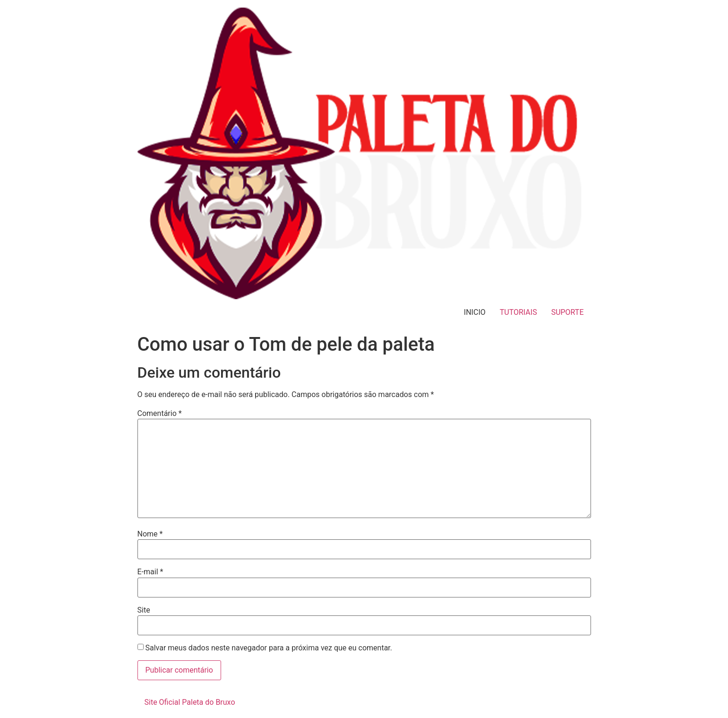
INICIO (475, 312)
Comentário (160, 414)
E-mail (150, 572)
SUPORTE (568, 312)
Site (144, 610)
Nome (150, 534)
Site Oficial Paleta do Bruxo (190, 702)
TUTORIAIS (518, 312)
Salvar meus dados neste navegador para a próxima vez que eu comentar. (269, 648)
